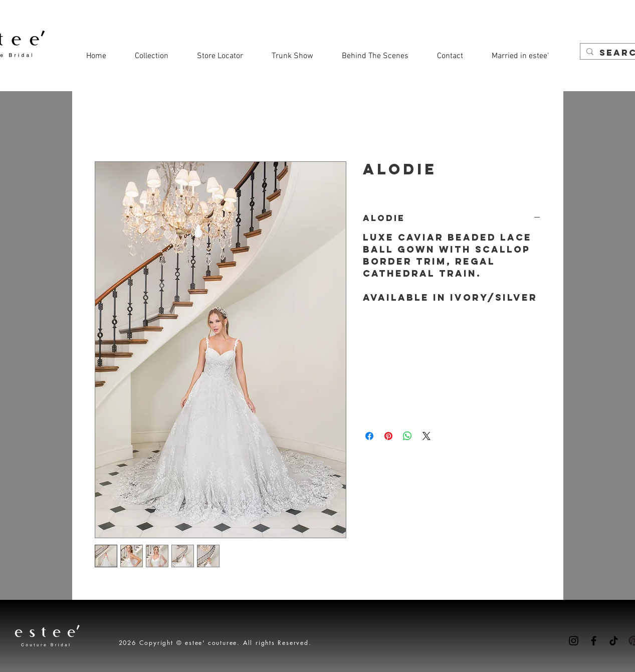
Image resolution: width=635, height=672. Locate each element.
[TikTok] (614, 641)
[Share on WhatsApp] (407, 436)
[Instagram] (574, 641)
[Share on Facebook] (369, 436)
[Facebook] (594, 641)
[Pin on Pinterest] (388, 436)
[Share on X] (427, 436)
